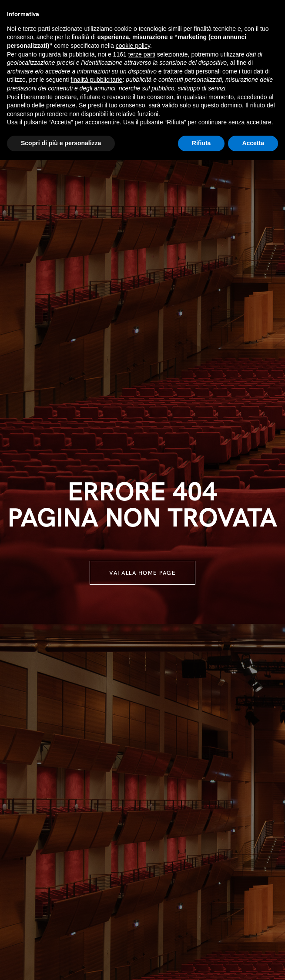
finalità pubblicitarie (96, 80)
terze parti (142, 54)
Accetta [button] (253, 143)
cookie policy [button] (133, 46)
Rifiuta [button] (201, 143)
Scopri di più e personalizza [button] (61, 143)
